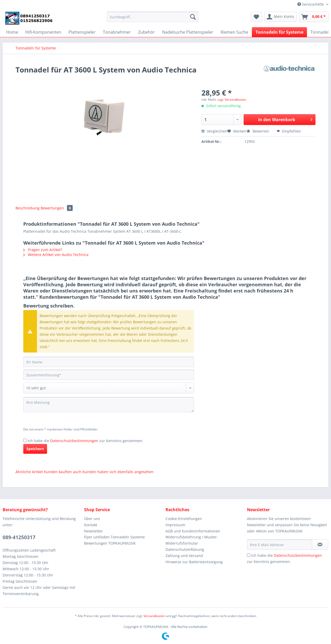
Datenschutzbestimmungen (74, 441)
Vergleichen (214, 131)
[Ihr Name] (109, 362)
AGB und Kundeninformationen (193, 531)
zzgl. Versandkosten (232, 100)
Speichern (35, 449)
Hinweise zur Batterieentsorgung (194, 562)
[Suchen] (193, 17)
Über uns (92, 519)
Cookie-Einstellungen (184, 519)
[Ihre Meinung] (109, 405)
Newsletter (93, 531)
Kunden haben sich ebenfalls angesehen (118, 472)
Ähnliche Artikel (29, 472)
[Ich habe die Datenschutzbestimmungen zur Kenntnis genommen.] (25, 440)
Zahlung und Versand (184, 556)
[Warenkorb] (314, 17)
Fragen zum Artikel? (43, 250)
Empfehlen (289, 131)
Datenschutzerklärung (185, 549)
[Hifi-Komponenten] (43, 32)
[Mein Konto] (280, 17)
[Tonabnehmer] (117, 32)
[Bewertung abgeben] (109, 388)
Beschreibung (28, 208)
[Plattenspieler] (82, 32)
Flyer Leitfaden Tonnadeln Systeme (114, 537)
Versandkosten (154, 616)
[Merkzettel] (256, 17)
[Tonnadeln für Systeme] (279, 32)
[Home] (12, 32)
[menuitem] (153, 19)
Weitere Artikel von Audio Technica (56, 255)
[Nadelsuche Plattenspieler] (188, 32)
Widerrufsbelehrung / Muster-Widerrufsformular (192, 540)
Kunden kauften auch (63, 472)
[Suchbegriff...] (153, 17)
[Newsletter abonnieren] (320, 545)
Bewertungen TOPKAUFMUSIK (110, 543)
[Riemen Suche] (234, 32)
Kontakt (91, 525)
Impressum (175, 525)
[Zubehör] (146, 32)
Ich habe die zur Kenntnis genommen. (85, 441)
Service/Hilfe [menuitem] (311, 4)
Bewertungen (57, 208)
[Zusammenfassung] (109, 375)
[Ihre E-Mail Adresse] (280, 545)
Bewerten (258, 131)
